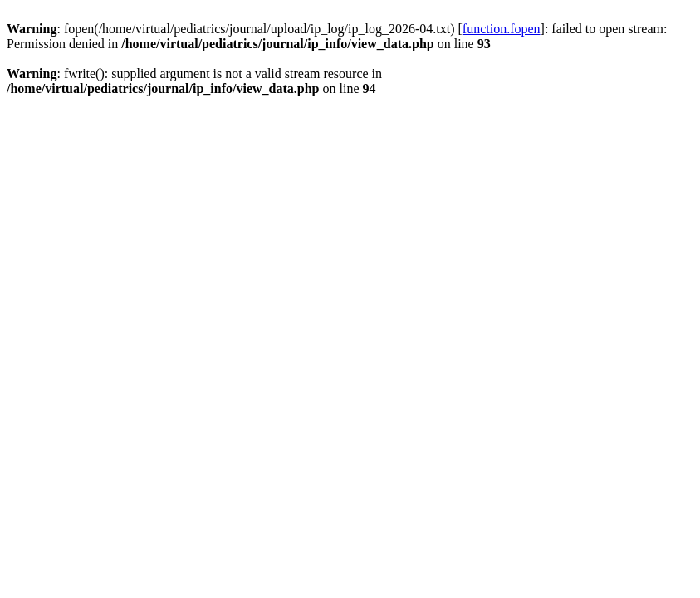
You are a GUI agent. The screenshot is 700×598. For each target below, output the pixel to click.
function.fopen (502, 29)
